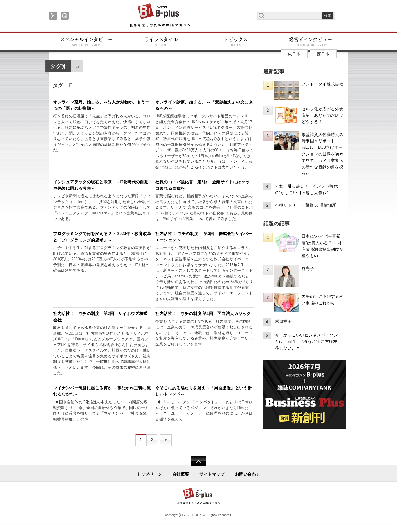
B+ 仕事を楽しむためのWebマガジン (160, 16)
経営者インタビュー (311, 42)
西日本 (323, 54)
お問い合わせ (248, 474)
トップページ (150, 474)
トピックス (236, 42)
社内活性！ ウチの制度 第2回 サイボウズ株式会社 (100, 317)
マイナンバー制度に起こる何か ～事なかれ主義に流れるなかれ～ (102, 391)
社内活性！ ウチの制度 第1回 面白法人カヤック (203, 314)
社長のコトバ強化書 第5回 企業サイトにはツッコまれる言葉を (202, 185)
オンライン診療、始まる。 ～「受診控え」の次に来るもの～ (204, 105)
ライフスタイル (161, 42)
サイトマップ (212, 474)
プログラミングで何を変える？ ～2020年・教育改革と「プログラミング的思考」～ (102, 237)
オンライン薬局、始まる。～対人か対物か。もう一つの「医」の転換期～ (101, 105)
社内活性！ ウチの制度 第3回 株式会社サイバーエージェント (204, 237)
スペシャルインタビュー (86, 42)
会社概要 (181, 474)
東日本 (294, 54)
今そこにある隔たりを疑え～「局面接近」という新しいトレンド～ (203, 391)
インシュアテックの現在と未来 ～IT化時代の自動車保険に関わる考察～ (101, 185)
